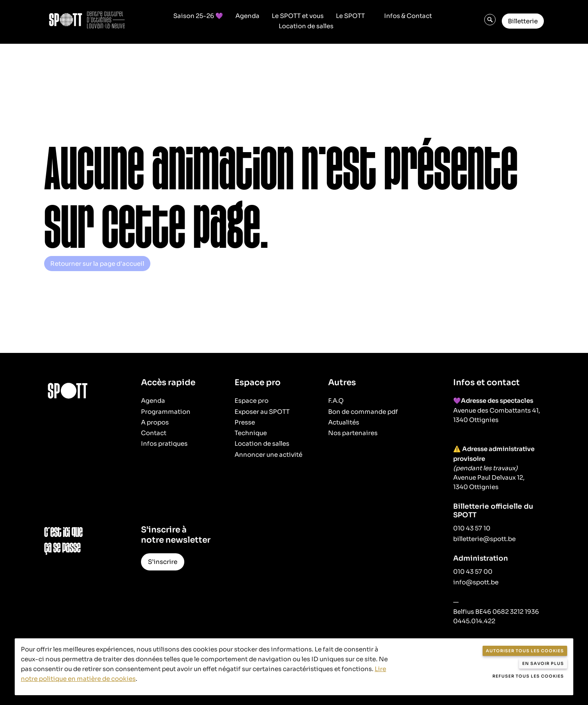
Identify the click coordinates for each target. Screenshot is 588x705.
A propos (155, 422)
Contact (154, 433)
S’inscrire (163, 562)
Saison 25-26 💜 (198, 16)
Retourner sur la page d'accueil (97, 264)
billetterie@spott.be (484, 539)
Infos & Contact (408, 16)
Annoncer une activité (268, 455)
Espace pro (252, 401)
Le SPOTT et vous (298, 16)
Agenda (247, 16)
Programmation (166, 412)
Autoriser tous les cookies (525, 651)
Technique (251, 433)
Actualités (344, 422)
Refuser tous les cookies (528, 676)
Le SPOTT (350, 16)
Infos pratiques (164, 443)
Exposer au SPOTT (262, 412)
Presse (245, 422)
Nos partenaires (353, 433)
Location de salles (306, 26)
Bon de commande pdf (363, 412)
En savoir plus (543, 663)
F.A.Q (336, 401)
